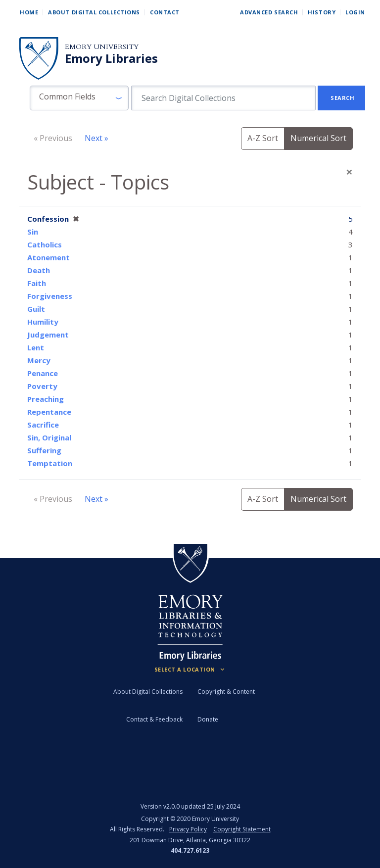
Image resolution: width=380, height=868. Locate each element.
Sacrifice (43, 425)
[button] (79, 98)
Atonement (48, 257)
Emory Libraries (111, 58)
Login (355, 12)
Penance (43, 373)
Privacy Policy (188, 829)
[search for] (223, 98)
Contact (165, 12)
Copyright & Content (226, 692)
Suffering (44, 450)
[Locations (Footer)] (190, 670)
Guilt (36, 309)
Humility (43, 322)
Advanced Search (269, 12)
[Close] (349, 172)
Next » (96, 138)
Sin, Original (49, 437)
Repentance (49, 412)
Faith (37, 283)
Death (39, 270)
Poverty (42, 386)
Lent (36, 347)
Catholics (45, 244)
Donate (208, 719)
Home (29, 12)
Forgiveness (50, 296)
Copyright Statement (242, 829)
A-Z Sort (263, 138)
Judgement (48, 335)
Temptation (50, 463)
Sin (33, 232)
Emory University (102, 47)
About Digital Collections (94, 12)
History (322, 12)
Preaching (46, 399)
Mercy (39, 360)
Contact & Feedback (154, 719)
